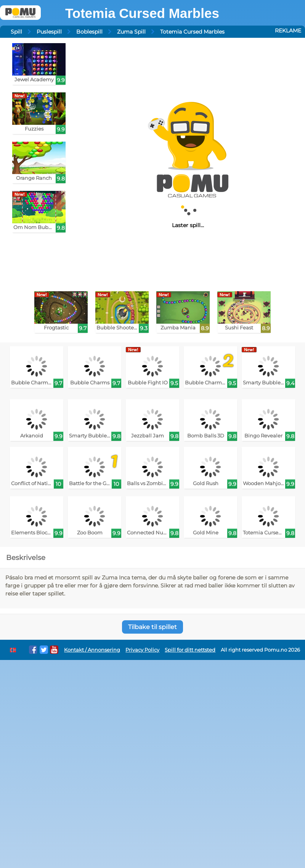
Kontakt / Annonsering (92, 650)
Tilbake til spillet (152, 627)
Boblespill (89, 32)
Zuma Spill (131, 32)
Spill (16, 32)
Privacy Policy (142, 650)
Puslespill (49, 32)
